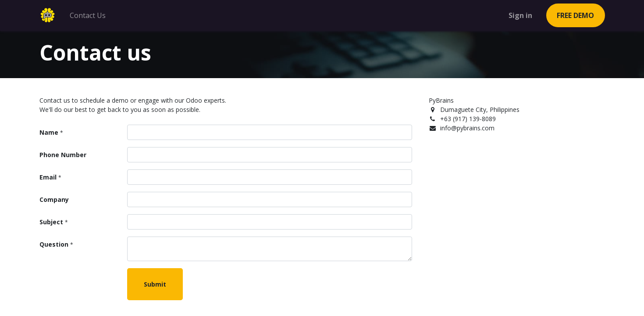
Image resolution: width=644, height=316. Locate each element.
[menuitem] (88, 15)
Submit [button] (155, 284)
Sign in (520, 15)
